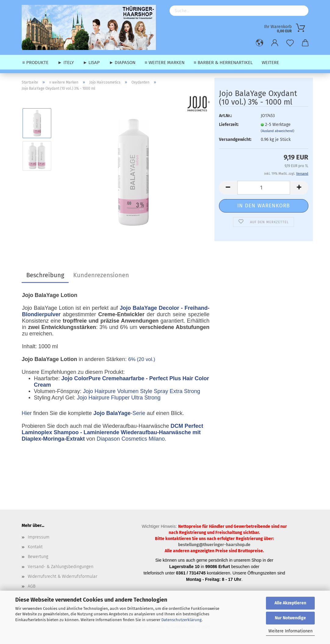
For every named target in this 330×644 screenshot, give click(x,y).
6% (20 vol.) (142, 359)
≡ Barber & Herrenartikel (223, 63)
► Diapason (122, 63)
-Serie (119, 413)
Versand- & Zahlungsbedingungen (61, 567)
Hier (27, 413)
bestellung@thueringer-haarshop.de (214, 545)
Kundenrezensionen (101, 275)
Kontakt (35, 547)
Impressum (39, 537)
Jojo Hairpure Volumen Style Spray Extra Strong (142, 391)
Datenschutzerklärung (181, 620)
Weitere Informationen (291, 631)
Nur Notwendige (290, 618)
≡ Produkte (35, 63)
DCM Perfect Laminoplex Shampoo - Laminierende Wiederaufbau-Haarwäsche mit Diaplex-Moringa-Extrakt (112, 432)
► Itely (66, 63)
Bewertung (38, 557)
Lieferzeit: (229, 125)
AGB (32, 586)
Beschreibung (45, 275)
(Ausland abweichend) (278, 131)
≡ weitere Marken (165, 63)
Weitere (270, 63)
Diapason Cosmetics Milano (131, 439)
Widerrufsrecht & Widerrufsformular (63, 576)
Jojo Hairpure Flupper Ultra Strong (119, 398)
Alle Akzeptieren (290, 603)
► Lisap (91, 63)
